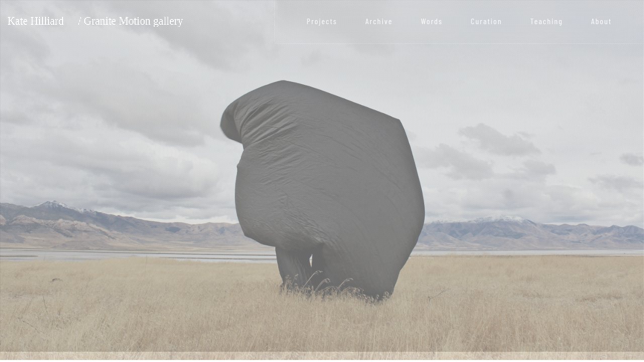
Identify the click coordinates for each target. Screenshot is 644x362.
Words (431, 21)
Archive (379, 21)
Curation (487, 21)
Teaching (547, 21)
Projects (322, 21)
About (601, 21)
